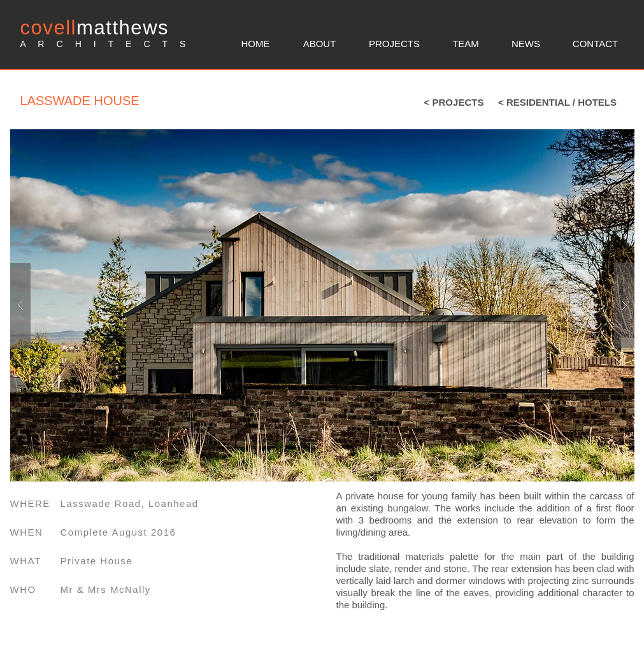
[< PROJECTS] (454, 102)
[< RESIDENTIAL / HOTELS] (558, 102)
